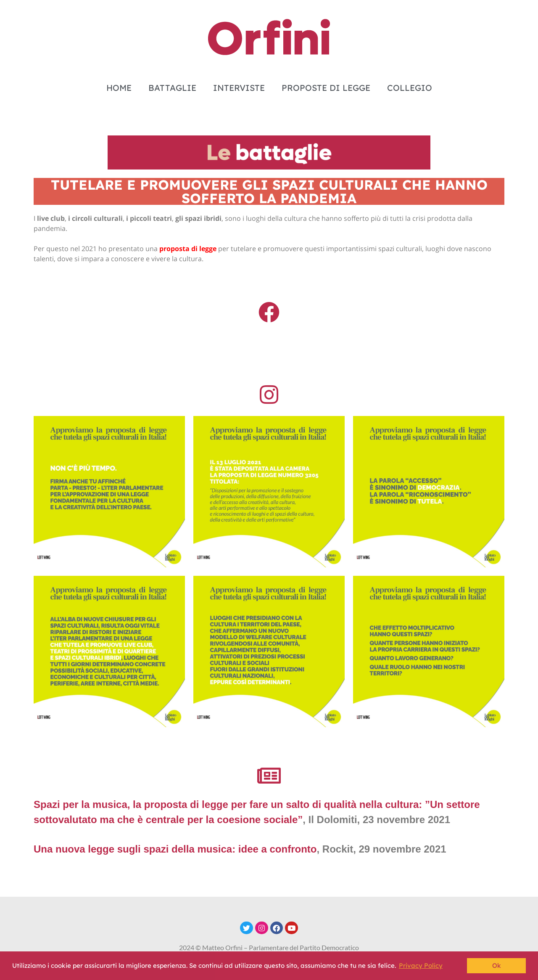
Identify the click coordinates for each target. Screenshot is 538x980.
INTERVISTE (239, 88)
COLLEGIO (410, 88)
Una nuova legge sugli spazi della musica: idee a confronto (175, 849)
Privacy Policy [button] (421, 965)
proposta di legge (188, 249)
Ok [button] (497, 965)
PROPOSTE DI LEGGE (326, 88)
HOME (119, 88)
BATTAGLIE (172, 88)
